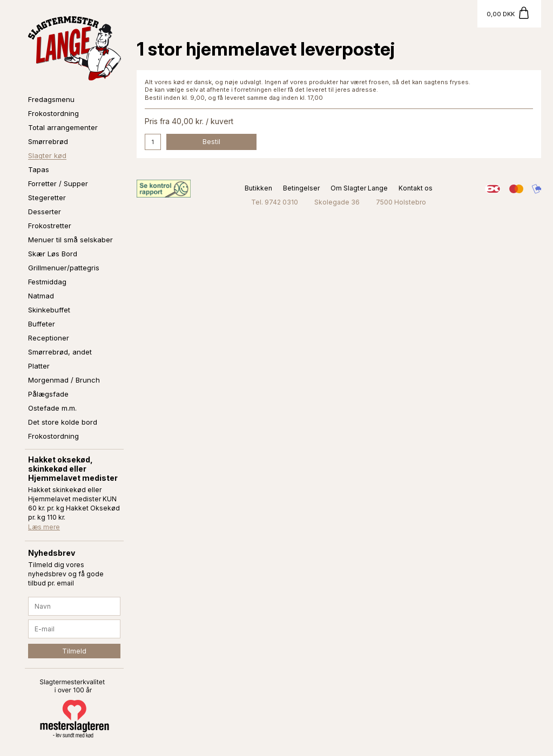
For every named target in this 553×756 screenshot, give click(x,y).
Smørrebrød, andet (60, 352)
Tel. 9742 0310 (275, 202)
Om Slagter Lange (359, 188)
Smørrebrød (48, 141)
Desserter (45, 212)
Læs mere (44, 527)
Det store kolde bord (63, 422)
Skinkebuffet (49, 310)
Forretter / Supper (58, 183)
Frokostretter (50, 226)
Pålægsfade (48, 394)
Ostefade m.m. (52, 408)
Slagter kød (47, 155)
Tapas (39, 169)
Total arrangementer (63, 127)
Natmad (41, 296)
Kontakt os (416, 188)
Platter (39, 366)
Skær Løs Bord (53, 254)
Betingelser (301, 188)
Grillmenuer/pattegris (64, 268)
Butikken (258, 188)
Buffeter (42, 324)
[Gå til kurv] (509, 14)
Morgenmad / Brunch (64, 380)
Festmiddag (47, 282)
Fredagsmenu (51, 99)
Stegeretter (47, 197)
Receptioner (49, 338)
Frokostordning (53, 113)
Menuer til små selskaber (70, 240)
